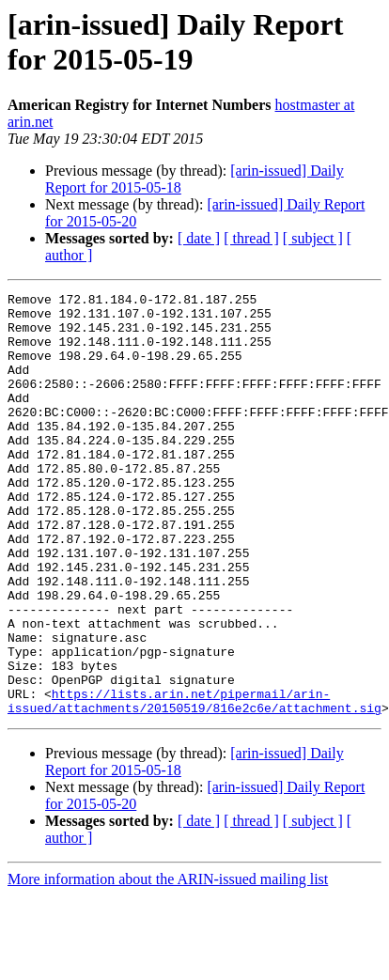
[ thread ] (251, 238)
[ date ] (199, 238)
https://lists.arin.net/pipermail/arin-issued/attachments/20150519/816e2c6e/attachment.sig (194, 784)
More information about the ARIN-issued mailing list (168, 964)
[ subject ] (313, 238)
